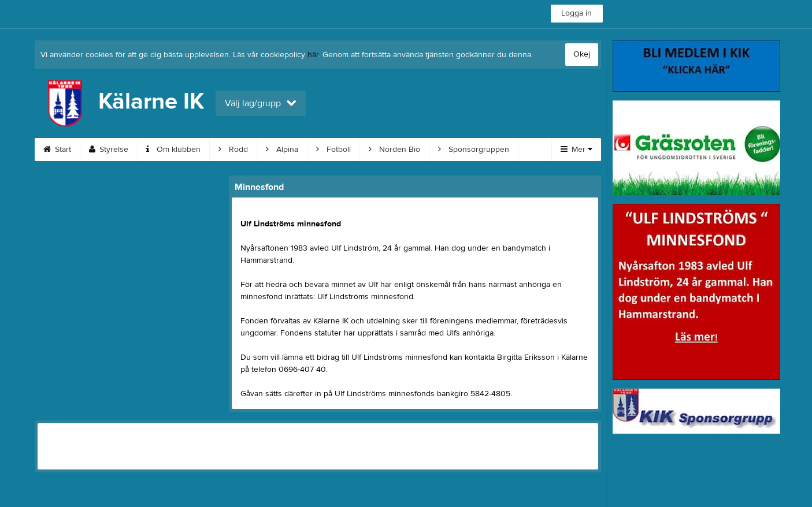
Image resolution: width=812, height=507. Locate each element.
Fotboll (333, 150)
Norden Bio (394, 150)
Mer (576, 150)
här (313, 55)
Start (57, 150)
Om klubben (173, 150)
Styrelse (109, 150)
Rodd (233, 150)
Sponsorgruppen (474, 150)
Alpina (282, 150)
